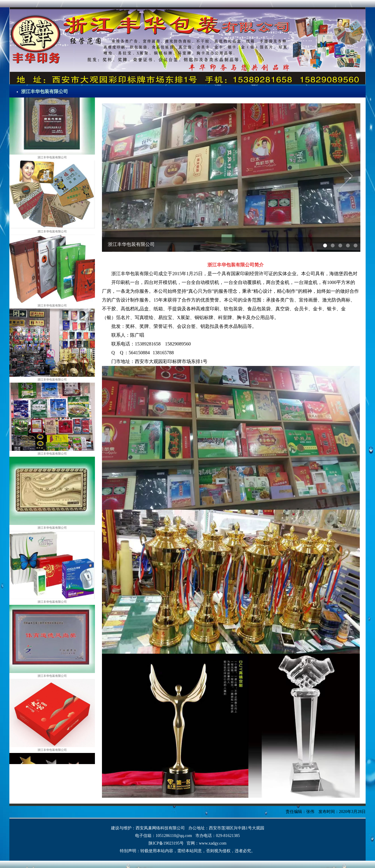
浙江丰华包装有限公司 (45, 91)
